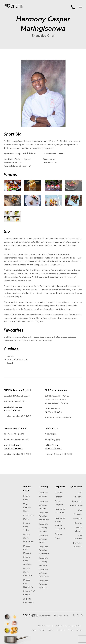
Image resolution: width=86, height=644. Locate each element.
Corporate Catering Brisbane (44, 528)
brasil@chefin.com (12, 445)
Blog (80, 510)
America (58, 534)
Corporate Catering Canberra (44, 562)
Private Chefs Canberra (27, 572)
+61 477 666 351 (12, 410)
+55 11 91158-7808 (13, 449)
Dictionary (78, 519)
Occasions (78, 514)
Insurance (61, 630)
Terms (42, 630)
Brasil (57, 538)
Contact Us (77, 501)
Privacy (51, 630)
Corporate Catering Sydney (44, 505)
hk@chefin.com (52, 445)
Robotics (78, 523)
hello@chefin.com (53, 408)
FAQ (80, 492)
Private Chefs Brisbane (27, 549)
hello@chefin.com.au (13, 407)
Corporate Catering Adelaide (44, 584)
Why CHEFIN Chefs (27, 508)
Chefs (34, 630)
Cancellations (76, 506)
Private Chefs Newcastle (28, 583)
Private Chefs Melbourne (28, 538)
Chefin (37, 615)
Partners (59, 497)
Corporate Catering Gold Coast (44, 573)
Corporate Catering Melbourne (44, 516)
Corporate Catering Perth (44, 539)
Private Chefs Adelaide (27, 561)
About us (78, 497)
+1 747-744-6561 (53, 412)
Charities (59, 492)
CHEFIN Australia (13, 6)
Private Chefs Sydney (27, 527)
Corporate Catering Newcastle (44, 550)
